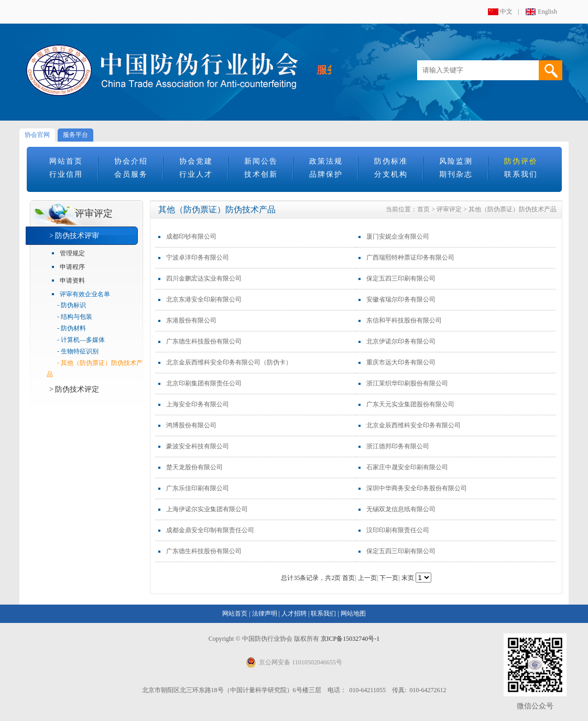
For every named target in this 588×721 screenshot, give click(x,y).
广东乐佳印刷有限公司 (198, 488)
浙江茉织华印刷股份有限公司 (407, 383)
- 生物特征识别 (78, 351)
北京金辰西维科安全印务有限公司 (413, 425)
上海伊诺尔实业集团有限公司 (207, 509)
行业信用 (66, 174)
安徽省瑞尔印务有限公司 (401, 299)
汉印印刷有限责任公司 (398, 530)
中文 (506, 12)
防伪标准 (391, 161)
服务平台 (75, 135)
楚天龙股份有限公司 (194, 467)
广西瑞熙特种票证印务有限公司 (410, 257)
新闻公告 (261, 161)
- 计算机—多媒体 (81, 340)
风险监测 (456, 161)
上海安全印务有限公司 (198, 404)
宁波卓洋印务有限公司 (198, 257)
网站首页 (66, 161)
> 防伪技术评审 (74, 236)
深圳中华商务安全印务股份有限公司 (417, 488)
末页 (408, 578)
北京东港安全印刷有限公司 (204, 299)
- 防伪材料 (72, 328)
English (547, 12)
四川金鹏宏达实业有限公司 (204, 278)
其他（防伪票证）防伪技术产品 (513, 209)
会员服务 (131, 174)
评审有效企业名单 (85, 294)
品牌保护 (326, 174)
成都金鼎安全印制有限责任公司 (210, 530)
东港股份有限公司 (191, 320)
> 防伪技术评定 (74, 389)
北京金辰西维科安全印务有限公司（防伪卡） (229, 362)
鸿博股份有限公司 (191, 425)
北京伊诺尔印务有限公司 (401, 341)
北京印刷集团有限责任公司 (204, 383)
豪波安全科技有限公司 (198, 446)
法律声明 (265, 614)
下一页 (389, 578)
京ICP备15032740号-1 (350, 639)
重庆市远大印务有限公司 (401, 362)
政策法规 (326, 161)
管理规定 (72, 253)
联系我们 (521, 174)
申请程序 (72, 267)
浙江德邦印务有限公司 (398, 446)
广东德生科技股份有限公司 (204, 341)
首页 (423, 209)
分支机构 (391, 174)
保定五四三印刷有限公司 (401, 278)
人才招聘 (294, 614)
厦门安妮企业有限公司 (398, 236)
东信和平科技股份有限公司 (404, 320)
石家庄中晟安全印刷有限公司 (407, 467)
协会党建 (196, 161)
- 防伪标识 (72, 305)
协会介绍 (131, 161)
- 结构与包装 (75, 317)
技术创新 (261, 174)
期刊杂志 (456, 174)
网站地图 (353, 614)
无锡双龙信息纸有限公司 (401, 509)
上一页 (367, 578)
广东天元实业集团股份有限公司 (410, 404)
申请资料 (72, 281)
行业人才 (196, 174)
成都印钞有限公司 (191, 236)
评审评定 (449, 209)
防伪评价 (521, 161)
